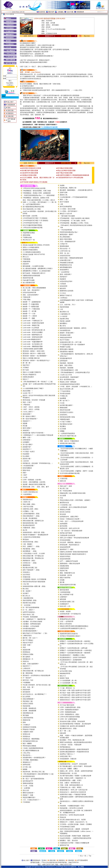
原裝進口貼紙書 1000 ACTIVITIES (34, 254)
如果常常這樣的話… (29, 612)
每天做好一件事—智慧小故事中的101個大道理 (75, 690)
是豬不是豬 (64, 192)
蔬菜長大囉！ (27, 459)
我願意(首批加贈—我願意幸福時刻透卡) (73, 554)
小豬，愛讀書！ (28, 544)
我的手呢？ (27, 365)
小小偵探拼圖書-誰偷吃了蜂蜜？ (33, 388)
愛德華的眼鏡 (64, 246)
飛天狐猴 (26, 715)
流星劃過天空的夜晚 (29, 727)
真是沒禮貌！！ (28, 391)
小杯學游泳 (64, 298)
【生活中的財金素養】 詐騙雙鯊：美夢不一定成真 (76, 471)
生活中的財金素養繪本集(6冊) (70, 473)
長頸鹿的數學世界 (66, 358)
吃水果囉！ (27, 456)
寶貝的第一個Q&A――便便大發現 (34, 351)
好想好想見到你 (65, 256)
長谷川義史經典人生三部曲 (32, 209)
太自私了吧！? (28, 393)
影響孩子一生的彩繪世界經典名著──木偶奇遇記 (76, 650)
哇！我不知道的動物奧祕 (31, 607)
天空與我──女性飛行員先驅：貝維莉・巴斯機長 (76, 824)
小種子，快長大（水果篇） (32, 409)
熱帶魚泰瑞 (27, 765)
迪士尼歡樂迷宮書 (29, 283)
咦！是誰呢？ (27, 591)
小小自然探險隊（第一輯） (69, 680)
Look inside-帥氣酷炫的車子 (32, 339)
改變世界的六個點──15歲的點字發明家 (73, 794)
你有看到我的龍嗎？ (29, 629)
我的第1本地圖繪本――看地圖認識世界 (36, 535)
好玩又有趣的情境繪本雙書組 (32, 225)
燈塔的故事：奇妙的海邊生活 (70, 545)
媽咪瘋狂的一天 (28, 659)
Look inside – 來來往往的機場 (33, 332)
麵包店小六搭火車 (66, 214)
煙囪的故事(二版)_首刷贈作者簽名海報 (73, 493)
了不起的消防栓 (65, 391)
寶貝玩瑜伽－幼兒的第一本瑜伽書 (34, 400)
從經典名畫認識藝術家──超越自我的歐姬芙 (74, 749)
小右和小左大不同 (66, 375)
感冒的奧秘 (27, 235)
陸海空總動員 (27, 468)
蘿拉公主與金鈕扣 (66, 624)
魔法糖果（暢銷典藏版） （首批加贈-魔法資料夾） (77, 190)
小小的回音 (64, 316)
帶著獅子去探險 (65, 347)
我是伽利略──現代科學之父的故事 (71, 808)
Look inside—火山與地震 (31, 328)
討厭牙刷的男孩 (28, 718)
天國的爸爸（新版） (29, 528)
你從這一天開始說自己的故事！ (70, 519)
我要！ (25, 473)
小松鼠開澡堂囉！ (29, 466)
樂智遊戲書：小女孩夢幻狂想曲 (33, 266)
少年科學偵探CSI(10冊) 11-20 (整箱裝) (35, 220)
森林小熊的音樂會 (66, 239)
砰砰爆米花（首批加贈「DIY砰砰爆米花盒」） (38, 463)
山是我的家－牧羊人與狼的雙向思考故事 (73, 507)
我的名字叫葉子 (28, 643)
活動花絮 (11, 116)
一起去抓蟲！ (27, 605)
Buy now (87, 36)
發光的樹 (63, 514)
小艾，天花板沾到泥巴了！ (32, 800)
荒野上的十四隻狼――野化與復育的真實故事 (75, 538)
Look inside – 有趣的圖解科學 (33, 342)
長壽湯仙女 (27, 736)
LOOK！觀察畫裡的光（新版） (70, 714)
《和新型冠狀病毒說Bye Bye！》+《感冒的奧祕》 (39, 195)
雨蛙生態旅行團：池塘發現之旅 (33, 521)
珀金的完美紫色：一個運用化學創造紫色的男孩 (76, 838)
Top (90, 856)
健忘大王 (63, 676)
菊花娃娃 (26, 539)
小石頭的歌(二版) (66, 505)
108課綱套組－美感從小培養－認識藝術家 (37, 193)
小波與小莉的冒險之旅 (30, 492)
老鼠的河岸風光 (65, 556)
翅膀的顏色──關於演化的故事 (70, 563)
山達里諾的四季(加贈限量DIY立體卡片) (73, 628)
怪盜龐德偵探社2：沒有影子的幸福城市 (73, 657)
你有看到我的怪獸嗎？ (30, 631)
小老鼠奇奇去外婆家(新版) (32, 537)
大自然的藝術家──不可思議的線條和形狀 (74, 197)
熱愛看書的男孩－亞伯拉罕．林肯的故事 (73, 764)
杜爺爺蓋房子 (64, 604)
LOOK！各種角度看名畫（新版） (71, 707)
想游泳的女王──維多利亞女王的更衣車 (73, 792)
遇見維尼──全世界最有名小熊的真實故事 (37, 675)
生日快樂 (63, 429)
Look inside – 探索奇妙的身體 (33, 337)
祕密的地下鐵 (64, 845)
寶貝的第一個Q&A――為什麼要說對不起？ (37, 360)
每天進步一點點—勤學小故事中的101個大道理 (75, 693)
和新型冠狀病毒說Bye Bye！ (69, 232)
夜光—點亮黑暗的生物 (67, 379)
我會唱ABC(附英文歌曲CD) (69, 634)
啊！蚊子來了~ (65, 401)
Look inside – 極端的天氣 (31, 325)
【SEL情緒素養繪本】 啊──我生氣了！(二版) (38, 382)
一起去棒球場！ (65, 272)
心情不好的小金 (65, 251)
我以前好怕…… (28, 755)
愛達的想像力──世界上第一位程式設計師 (74, 790)
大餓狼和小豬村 (28, 732)
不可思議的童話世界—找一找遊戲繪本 (72, 344)
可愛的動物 (27, 259)
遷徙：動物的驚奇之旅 (67, 573)
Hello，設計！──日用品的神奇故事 (72, 521)
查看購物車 (80, 12)
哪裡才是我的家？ (29, 793)
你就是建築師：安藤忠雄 (68, 759)
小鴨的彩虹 (27, 405)
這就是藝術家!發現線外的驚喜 (70, 384)
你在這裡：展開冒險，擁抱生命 (70, 542)
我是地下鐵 (64, 571)
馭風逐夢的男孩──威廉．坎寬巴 (71, 780)
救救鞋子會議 (64, 678)
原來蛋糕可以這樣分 (67, 412)
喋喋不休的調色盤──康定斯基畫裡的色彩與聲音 (76, 742)
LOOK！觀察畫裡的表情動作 (69, 710)
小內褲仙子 (27, 725)
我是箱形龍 (27, 706)
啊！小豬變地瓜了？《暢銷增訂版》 (35, 619)
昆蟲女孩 (63, 817)
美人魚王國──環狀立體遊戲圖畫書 (34, 288)
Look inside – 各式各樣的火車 (33, 344)
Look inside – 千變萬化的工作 (33, 321)
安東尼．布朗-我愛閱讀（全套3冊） (35, 482)
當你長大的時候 (65, 512)
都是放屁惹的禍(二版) (30, 523)
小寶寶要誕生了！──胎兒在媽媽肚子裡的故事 (38, 435)
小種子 (25, 475)
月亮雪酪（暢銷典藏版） (31, 760)
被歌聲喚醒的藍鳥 (66, 267)
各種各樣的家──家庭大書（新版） (34, 532)
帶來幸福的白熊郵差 (29, 746)
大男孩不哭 (64, 244)
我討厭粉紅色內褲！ (67, 424)
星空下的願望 (64, 202)
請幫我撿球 (64, 361)
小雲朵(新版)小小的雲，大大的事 (34, 553)
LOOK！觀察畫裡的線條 (68, 712)
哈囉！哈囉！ (27, 645)
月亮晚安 (26, 368)
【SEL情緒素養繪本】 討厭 (69, 370)
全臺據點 (61, 12)
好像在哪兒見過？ (66, 260)
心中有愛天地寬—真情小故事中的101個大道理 (75, 695)
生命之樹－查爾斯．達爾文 (69, 769)
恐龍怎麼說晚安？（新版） (32, 516)
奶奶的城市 (27, 690)
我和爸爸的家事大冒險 (67, 417)
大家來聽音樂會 (65, 592)
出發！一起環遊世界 (67, 621)
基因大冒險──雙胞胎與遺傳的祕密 (71, 258)
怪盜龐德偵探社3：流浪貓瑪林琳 (71, 660)
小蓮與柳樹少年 (65, 314)
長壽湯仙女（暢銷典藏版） (32, 739)
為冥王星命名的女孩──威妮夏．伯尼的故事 (74, 829)
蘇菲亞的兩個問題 (66, 207)
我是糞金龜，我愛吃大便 (68, 188)
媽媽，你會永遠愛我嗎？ (31, 664)
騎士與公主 (27, 596)
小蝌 (61, 204)
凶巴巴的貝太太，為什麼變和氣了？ (35, 694)
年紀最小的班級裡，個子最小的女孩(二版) (37, 685)
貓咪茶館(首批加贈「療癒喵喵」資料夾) (73, 328)
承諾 (24, 647)
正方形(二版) (27, 767)
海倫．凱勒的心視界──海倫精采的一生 (73, 778)
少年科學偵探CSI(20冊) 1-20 (32, 223)
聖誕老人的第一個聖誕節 (68, 382)
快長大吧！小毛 (65, 606)
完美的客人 (27, 572)
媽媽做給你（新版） (29, 561)
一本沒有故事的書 (66, 230)
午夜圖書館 (27, 682)
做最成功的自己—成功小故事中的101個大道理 (75, 700)
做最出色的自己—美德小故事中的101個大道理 (75, 697)
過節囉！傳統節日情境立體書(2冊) (34, 484)
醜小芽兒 (63, 326)
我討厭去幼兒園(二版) (30, 568)
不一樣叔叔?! (27, 678)
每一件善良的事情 (66, 491)
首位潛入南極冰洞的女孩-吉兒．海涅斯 (73, 820)
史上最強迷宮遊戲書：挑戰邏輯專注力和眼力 (38, 268)
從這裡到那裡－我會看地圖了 (70, 377)
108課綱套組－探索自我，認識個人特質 (36, 198)
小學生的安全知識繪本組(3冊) (33, 228)
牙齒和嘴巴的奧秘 (29, 233)
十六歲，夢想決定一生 (67, 688)
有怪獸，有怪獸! (65, 611)
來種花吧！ (27, 430)
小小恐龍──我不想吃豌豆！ (69, 211)
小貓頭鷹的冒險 (28, 598)
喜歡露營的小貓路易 (67, 352)
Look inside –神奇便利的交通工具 (34, 330)
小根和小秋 (27, 502)
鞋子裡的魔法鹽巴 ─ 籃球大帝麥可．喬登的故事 (76, 766)
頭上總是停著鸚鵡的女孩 (31, 751)
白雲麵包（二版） (29, 511)
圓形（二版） (64, 199)
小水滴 (25, 477)
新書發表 (11, 113)
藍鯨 (24, 722)
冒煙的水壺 (27, 734)
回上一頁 (83, 856)
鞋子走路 (26, 370)
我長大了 (26, 379)
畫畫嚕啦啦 (27, 565)
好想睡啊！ (27, 442)
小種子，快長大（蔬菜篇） (32, 407)
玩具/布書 (70, 12)
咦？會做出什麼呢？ (29, 416)
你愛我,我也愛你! (28, 377)
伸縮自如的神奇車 (66, 337)
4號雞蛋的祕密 (65, 419)
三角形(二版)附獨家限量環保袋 (33, 748)
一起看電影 (27, 788)
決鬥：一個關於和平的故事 (69, 561)
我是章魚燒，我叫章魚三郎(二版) (34, 772)
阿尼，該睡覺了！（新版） (32, 546)
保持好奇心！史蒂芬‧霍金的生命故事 (72, 815)
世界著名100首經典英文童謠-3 (70, 636)
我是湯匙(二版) (28, 701)
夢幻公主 (26, 257)
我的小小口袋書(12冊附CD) (32, 372)
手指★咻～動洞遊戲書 (30, 617)
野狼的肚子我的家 (29, 729)
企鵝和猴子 (64, 597)
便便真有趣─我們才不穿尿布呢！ (34, 433)
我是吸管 (63, 279)
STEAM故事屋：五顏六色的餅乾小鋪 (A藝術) (75, 218)
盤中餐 (62, 582)
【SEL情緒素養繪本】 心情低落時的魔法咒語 (75, 372)
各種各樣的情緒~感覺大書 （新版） (35, 586)
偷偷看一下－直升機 (29, 311)
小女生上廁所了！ (29, 412)
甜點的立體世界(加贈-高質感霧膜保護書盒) (74, 626)
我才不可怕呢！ (65, 340)
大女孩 (62, 403)
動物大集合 (27, 470)
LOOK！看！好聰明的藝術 (68, 719)
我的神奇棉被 (64, 307)
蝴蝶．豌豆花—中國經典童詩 (69, 441)
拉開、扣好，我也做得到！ (32, 290)
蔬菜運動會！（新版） (30, 551)
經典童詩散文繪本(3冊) (68, 443)
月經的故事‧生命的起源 (68, 535)
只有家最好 (27, 802)
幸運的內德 (27, 577)
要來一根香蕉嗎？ (66, 274)
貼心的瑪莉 (27, 697)
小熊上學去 (27, 753)
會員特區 (42, 12)
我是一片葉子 (27, 402)
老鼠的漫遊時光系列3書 (68, 585)
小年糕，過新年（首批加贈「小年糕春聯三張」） (76, 387)
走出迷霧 (63, 495)
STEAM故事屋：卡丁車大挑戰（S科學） (73, 221)
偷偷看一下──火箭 (29, 314)
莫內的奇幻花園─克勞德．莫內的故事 (72, 721)
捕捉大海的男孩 (65, 578)
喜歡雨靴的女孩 (28, 713)
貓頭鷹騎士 (64, 323)
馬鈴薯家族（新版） (29, 549)
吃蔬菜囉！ (27, 454)
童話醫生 (63, 426)
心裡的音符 (27, 668)
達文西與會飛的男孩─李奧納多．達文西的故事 (75, 724)
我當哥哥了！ (27, 666)
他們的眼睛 (64, 524)
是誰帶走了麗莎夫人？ (67, 754)
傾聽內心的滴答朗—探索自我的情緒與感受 (74, 552)
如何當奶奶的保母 (29, 776)
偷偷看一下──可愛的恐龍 (31, 309)
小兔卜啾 (26, 584)
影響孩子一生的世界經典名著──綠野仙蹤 (74, 648)
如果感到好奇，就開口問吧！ (70, 517)
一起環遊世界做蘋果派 (67, 433)
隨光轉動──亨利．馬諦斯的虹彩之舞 (72, 740)
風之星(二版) (64, 488)
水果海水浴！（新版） (30, 563)
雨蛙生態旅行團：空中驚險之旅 (33, 556)
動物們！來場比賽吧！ (67, 333)
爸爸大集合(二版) (29, 614)
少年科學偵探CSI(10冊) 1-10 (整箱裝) (35, 218)
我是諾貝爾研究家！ (29, 797)
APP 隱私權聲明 (82, 860)
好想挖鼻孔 (64, 415)
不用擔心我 (64, 396)
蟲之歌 (25, 530)
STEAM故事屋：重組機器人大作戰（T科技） (75, 223)
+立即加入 (10, 85)
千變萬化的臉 (27, 237)
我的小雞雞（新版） (29, 504)
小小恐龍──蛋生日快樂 (68, 209)
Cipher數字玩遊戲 (29, 280)
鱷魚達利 (63, 288)
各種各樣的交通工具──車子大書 (71, 342)
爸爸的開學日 (64, 270)
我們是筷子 (64, 277)
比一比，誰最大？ (29, 610)
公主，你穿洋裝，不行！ (68, 305)
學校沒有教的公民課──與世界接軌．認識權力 (75, 500)
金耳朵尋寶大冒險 (66, 671)
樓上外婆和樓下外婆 (67, 595)
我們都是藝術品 (65, 747)
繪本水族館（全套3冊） (31, 216)
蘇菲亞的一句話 (28, 680)
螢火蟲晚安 (27, 657)
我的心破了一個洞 (66, 486)
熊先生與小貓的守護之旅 (68, 436)
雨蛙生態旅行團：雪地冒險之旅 (33, 558)
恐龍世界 (26, 264)
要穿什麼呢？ (27, 428)
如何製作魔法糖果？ (67, 405)
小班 (61, 309)
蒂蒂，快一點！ (65, 253)
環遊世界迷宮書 (28, 278)
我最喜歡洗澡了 (28, 500)
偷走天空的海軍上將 (67, 389)
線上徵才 (11, 102)
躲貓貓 (25, 769)
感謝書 (25, 423)
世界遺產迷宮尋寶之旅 (30, 741)
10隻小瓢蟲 (27, 299)
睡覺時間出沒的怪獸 (67, 291)
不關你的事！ (27, 297)
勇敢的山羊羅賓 (65, 510)
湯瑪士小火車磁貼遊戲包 (31, 247)
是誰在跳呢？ (27, 414)
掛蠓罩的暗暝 (64, 568)
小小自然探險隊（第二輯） (69, 683)
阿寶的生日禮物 (28, 654)
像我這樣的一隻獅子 (67, 234)
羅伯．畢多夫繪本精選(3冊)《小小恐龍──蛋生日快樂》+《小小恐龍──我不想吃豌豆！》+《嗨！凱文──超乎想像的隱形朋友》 (40, 202)
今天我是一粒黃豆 (29, 452)
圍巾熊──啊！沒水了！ (31, 638)
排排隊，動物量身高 (29, 708)
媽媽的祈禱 (27, 720)
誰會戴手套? (27, 447)
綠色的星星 (64, 286)
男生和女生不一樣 (29, 240)
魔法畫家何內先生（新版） (69, 728)
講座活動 (11, 110)
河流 (61, 498)
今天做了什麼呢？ (66, 422)
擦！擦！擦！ (27, 363)
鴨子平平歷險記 (28, 640)
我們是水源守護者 (66, 533)
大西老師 (63, 284)
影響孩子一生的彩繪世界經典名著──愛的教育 (75, 653)
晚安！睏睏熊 (27, 743)
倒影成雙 (63, 733)
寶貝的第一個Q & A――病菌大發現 (34, 353)
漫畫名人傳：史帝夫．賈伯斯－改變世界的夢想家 (76, 771)
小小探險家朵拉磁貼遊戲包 (32, 252)
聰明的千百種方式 (66, 295)
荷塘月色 (26, 661)
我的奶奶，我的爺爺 (67, 368)
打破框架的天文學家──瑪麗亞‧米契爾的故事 (75, 843)
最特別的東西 (64, 590)
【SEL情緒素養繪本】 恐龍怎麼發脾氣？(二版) (38, 774)
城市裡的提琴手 (28, 781)
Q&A (9, 108)
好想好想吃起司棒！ (67, 281)
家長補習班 (27, 692)
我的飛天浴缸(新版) (29, 603)
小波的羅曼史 (27, 494)
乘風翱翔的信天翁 (66, 265)
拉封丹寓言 (27, 575)
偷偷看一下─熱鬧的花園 (31, 307)
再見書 (25, 426)
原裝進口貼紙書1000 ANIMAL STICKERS (36, 245)
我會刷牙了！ (27, 421)
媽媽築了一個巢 (28, 795)
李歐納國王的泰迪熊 (67, 263)
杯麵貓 (62, 431)
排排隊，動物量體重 (29, 711)
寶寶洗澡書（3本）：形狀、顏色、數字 (36, 487)
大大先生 (63, 293)
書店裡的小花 (64, 312)
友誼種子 (26, 593)
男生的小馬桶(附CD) (29, 375)
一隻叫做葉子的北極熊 (67, 216)
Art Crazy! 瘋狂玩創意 (67, 705)
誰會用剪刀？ (27, 449)
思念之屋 (26, 790)
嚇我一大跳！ (27, 437)
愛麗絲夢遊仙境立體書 (67, 619)
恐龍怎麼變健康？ (29, 699)
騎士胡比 (26, 589)
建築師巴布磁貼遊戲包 (30, 250)
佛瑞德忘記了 (27, 762)
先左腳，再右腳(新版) (30, 518)
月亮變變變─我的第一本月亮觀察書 (34, 579)
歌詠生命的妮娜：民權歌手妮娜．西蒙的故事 (75, 836)
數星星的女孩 (64, 503)
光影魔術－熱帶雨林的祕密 (32, 624)
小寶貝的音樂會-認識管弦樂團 (33, 349)
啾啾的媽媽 (64, 408)
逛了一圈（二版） (66, 731)
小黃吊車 (26, 461)
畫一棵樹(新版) (28, 673)
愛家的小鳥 (64, 195)
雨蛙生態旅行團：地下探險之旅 (33, 671)
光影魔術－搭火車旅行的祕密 (32, 621)
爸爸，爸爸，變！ (29, 687)
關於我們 (51, 12)
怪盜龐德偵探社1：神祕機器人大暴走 (72, 655)
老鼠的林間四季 (65, 547)
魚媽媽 (62, 185)
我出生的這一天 (65, 249)
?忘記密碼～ (10, 83)
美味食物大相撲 (65, 335)
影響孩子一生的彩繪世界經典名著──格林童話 (75, 641)
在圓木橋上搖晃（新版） (31, 509)
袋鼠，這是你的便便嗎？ (31, 295)
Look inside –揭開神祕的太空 (32, 335)
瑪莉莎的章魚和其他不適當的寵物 (34, 582)
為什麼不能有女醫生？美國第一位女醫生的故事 (76, 776)
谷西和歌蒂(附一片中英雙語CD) (70, 614)
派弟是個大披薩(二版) (67, 602)
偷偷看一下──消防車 (30, 316)
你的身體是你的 (65, 330)
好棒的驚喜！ (27, 440)
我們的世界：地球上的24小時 (70, 528)
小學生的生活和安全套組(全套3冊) (34, 188)
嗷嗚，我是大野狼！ (67, 365)
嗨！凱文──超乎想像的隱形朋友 (34, 779)
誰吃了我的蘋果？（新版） (32, 570)
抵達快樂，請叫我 (66, 575)
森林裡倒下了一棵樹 (67, 549)
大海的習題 (64, 479)
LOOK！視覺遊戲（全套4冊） (33, 480)
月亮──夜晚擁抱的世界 (68, 241)
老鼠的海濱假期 (65, 559)
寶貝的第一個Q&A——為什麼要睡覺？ (35, 356)
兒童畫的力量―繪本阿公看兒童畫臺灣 (72, 726)
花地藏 (62, 580)
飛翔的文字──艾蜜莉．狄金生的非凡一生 (74, 822)
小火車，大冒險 (28, 786)
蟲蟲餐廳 (63, 398)
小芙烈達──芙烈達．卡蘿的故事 (71, 745)
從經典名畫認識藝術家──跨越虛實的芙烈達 (74, 752)
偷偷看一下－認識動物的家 (32, 302)
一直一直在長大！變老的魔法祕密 (71, 531)
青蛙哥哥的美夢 (65, 410)
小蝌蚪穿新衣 (27, 636)
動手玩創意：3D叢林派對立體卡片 (34, 273)
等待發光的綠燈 (65, 394)
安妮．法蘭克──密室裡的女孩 (70, 783)
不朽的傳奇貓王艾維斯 (67, 827)
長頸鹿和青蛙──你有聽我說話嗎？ (34, 758)
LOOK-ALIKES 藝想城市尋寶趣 (70, 717)
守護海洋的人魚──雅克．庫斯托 (71, 787)
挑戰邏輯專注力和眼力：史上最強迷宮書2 (37, 271)
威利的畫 (63, 599)
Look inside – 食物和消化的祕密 (33, 323)
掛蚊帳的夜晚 (64, 566)
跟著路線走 (27, 652)
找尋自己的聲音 (28, 704)
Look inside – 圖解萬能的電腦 (33, 346)
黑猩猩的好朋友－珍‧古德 (68, 773)
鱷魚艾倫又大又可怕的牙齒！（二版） (35, 633)
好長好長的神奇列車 (29, 292)
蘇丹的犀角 (64, 526)
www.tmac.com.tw (18, 12)
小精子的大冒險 (28, 507)
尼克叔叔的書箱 (65, 540)
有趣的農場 (27, 261)
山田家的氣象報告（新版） (32, 514)
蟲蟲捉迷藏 (27, 650)
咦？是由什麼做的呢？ (30, 419)
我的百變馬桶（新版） (30, 600)
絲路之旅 (63, 481)
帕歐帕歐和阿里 (65, 673)
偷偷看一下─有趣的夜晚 (31, 304)
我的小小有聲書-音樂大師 (31, 358)
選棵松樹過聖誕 (28, 783)
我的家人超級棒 (65, 321)
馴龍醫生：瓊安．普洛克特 (69, 840)
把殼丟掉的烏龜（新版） (31, 542)
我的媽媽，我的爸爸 (67, 363)
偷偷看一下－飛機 (29, 318)
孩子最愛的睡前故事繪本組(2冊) (33, 207)
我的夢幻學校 (64, 319)
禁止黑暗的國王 (65, 237)
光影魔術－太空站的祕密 (31, 626)
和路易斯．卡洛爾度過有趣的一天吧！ (73, 806)
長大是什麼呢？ (28, 445)
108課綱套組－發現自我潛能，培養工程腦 (37, 191)
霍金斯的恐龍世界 (29, 525)
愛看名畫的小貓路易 (67, 349)
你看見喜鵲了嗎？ (66, 756)
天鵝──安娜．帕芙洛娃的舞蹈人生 (71, 785)
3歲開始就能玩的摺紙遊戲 (31, 276)
